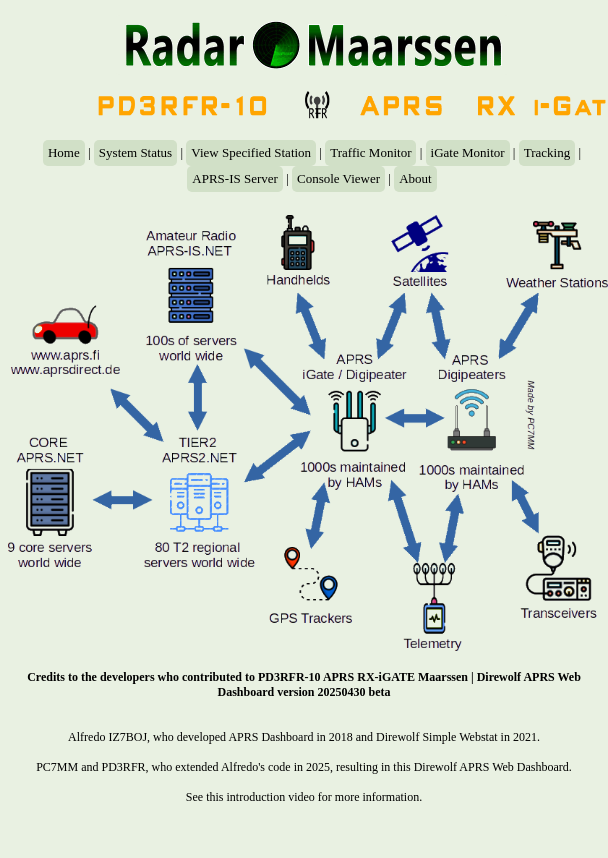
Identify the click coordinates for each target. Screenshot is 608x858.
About (415, 178)
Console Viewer (338, 178)
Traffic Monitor (370, 152)
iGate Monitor (468, 152)
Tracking (547, 152)
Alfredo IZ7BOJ (107, 737)
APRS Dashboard (270, 737)
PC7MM (57, 767)
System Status (135, 152)
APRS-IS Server (235, 178)
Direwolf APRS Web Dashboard (491, 767)
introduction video (271, 797)
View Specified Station (251, 152)
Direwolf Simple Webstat (436, 737)
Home (64, 152)
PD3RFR (124, 767)
